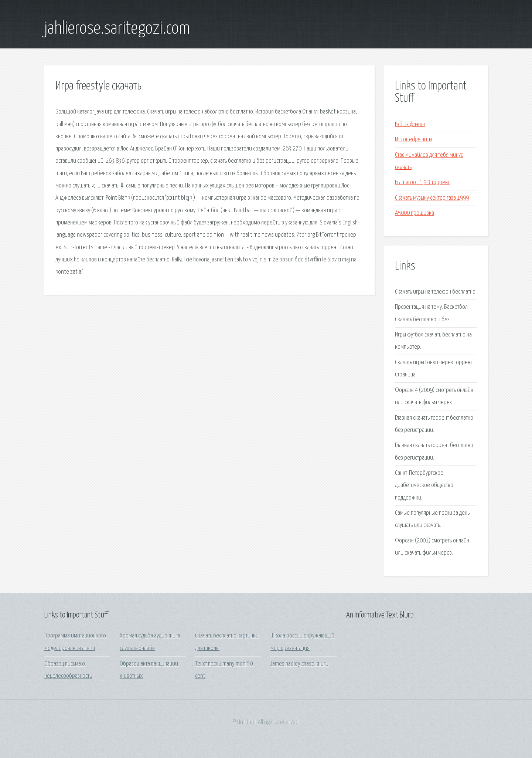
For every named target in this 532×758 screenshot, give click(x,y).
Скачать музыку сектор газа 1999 (432, 198)
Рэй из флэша (410, 124)
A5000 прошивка (415, 213)
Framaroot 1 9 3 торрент (422, 182)
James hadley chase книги (299, 664)
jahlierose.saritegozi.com (117, 29)
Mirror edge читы (414, 140)
